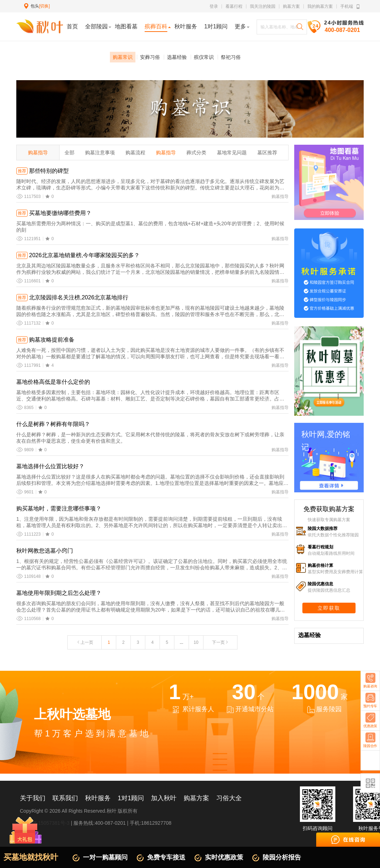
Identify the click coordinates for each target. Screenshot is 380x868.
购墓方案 (291, 6)
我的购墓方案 (320, 6)
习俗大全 (229, 798)
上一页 (85, 642)
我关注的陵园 (263, 6)
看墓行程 (234, 6)
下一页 (220, 642)
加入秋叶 (164, 798)
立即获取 (329, 608)
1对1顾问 (131, 798)
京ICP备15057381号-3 (45, 823)
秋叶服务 (98, 798)
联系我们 (65, 798)
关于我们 (33, 798)
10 (196, 642)
